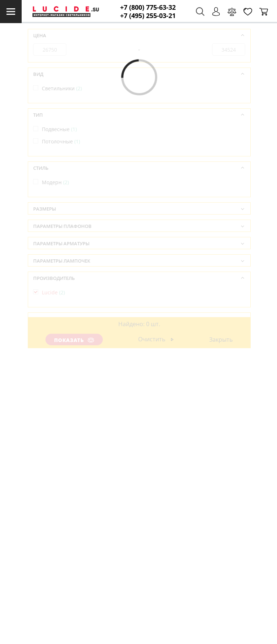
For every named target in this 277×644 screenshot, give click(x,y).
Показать (74, 340)
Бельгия (56, 333)
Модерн (55, 182)
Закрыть (221, 340)
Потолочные (61, 141)
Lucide (53, 292)
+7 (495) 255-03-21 (148, 16)
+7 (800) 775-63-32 (148, 7)
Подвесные (59, 129)
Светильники (62, 88)
